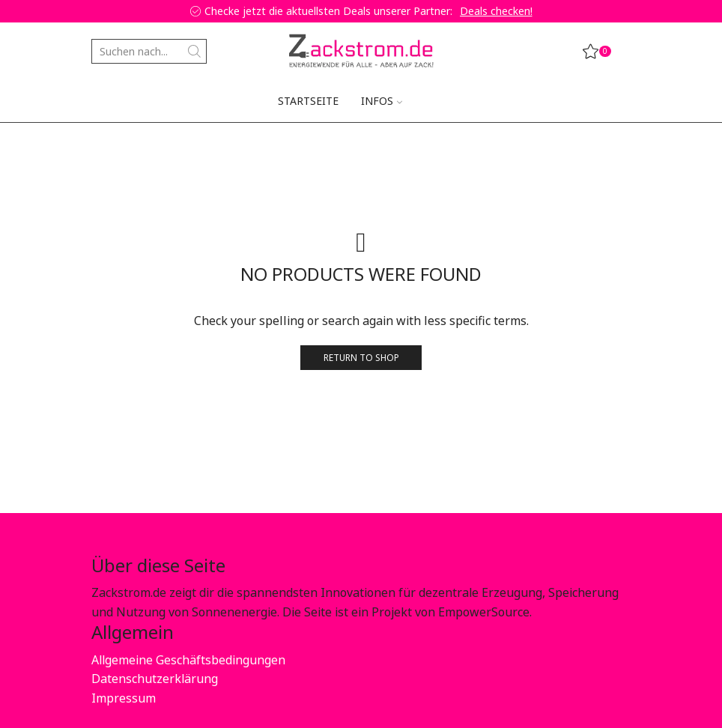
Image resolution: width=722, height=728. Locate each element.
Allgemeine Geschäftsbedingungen (188, 660)
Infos (382, 101)
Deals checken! (496, 11)
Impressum (124, 698)
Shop (163, 146)
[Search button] (194, 51)
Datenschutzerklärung (155, 679)
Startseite (308, 101)
